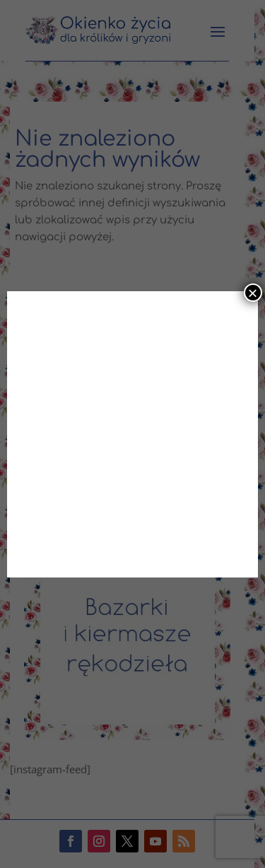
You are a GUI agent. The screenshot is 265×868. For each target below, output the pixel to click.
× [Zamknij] (253, 293)
